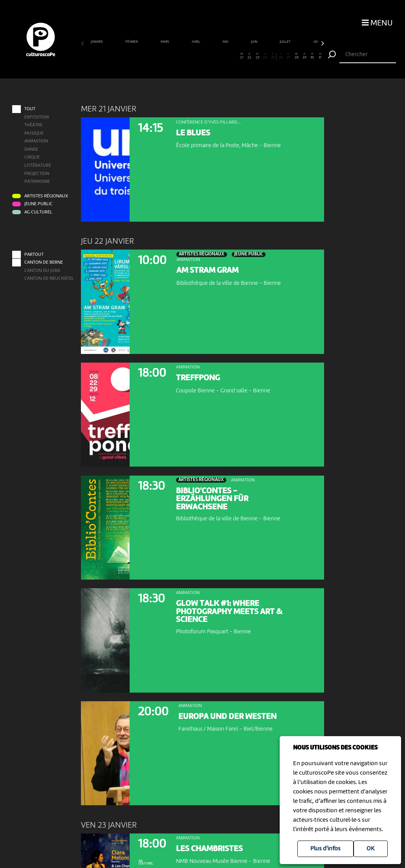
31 (320, 56)
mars (165, 42)
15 (195, 56)
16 (202, 56)
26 (281, 56)
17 (210, 56)
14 (187, 56)
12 (171, 56)
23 (257, 56)
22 (250, 56)
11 (163, 56)
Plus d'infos (325, 849)
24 (265, 56)
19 (226, 56)
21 (242, 56)
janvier (97, 42)
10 (155, 56)
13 (179, 56)
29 (305, 56)
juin (255, 42)
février (132, 42)
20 (234, 56)
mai (226, 42)
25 (273, 56)
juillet (286, 42)
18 (218, 56)
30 (312, 56)
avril (196, 42)
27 (289, 56)
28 (297, 56)
